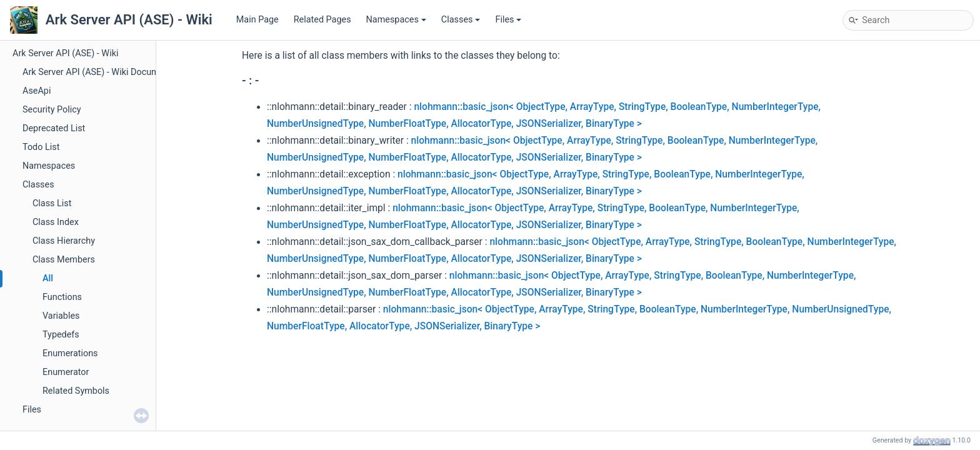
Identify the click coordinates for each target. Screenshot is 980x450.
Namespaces (396, 20)
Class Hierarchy (64, 241)
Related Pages (322, 20)
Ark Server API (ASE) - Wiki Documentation (107, 72)
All (48, 278)
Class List (52, 203)
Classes (461, 20)
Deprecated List (54, 128)
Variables (61, 316)
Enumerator (66, 372)
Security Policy (52, 110)
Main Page (257, 20)
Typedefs (61, 335)
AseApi (37, 91)
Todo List (41, 147)
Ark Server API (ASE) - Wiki (65, 53)
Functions (62, 297)
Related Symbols (76, 391)
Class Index (56, 222)
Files (508, 20)
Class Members (64, 260)
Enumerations (70, 353)
